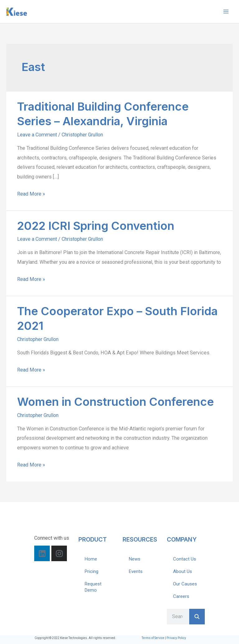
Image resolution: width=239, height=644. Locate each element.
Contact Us (185, 559)
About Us (183, 571)
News (135, 559)
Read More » (31, 193)
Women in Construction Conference (115, 402)
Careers (181, 596)
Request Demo (93, 587)
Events (136, 571)
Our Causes (185, 584)
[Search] (197, 617)
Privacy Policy (176, 638)
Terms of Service (153, 638)
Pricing (91, 571)
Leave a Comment (37, 135)
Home (91, 559)
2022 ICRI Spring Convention (96, 226)
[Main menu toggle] (226, 12)
